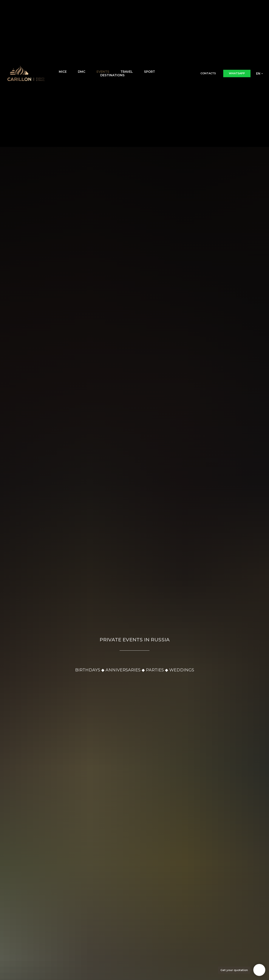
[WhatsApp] (185, 73)
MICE (63, 72)
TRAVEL (127, 72)
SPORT (150, 72)
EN (258, 74)
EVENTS (103, 72)
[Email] (177, 73)
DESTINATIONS (112, 75)
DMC (82, 72)
